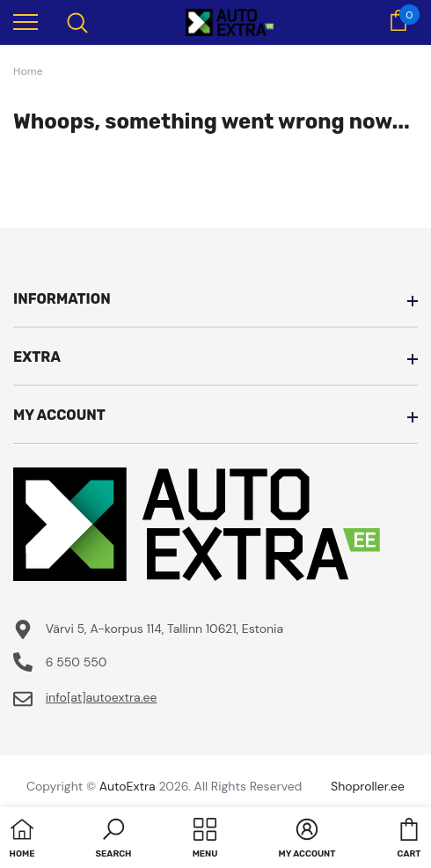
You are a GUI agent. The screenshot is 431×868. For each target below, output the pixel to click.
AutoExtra (128, 786)
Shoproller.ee (368, 786)
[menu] (26, 21)
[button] (114, 840)
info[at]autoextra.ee (102, 697)
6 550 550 (77, 662)
